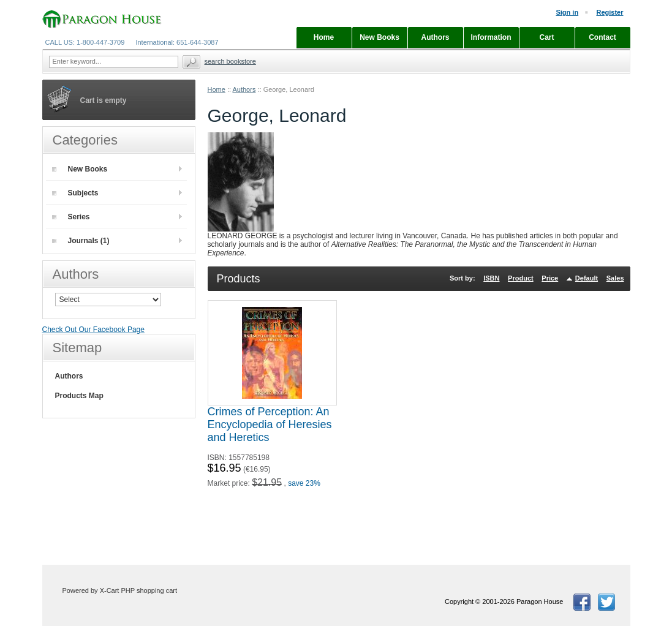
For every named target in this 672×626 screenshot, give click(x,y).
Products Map (79, 396)
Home (217, 89)
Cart (546, 37)
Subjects (75, 193)
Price (550, 278)
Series (71, 217)
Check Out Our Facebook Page (93, 330)
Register (610, 12)
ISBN (491, 278)
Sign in (567, 12)
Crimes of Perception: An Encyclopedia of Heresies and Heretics (270, 424)
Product (521, 278)
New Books (80, 169)
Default (587, 278)
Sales (615, 278)
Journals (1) (81, 241)
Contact (602, 37)
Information (491, 37)
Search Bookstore (230, 61)
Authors (244, 89)
